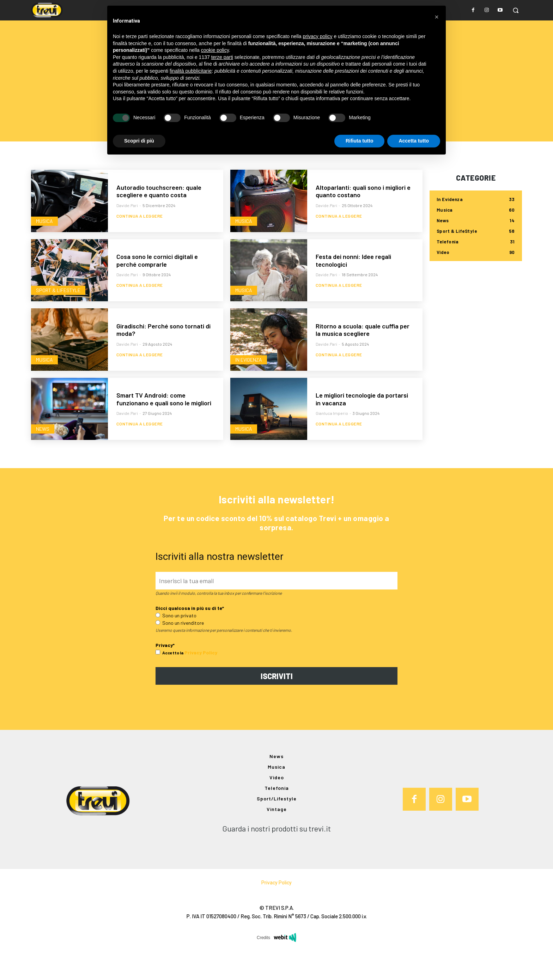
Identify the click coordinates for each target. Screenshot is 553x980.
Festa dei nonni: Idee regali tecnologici (353, 285)
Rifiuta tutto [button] (360, 141)
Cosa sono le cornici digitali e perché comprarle (157, 285)
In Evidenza (249, 383)
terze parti (222, 57)
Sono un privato (176, 645)
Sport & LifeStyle (59, 314)
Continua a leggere (140, 244)
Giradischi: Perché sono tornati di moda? (163, 354)
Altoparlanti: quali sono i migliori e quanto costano (363, 216)
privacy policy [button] (318, 36)
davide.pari (127, 230)
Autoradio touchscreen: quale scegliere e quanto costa (159, 216)
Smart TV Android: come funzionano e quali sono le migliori (164, 423)
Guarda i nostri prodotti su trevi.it (276, 858)
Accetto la (169, 682)
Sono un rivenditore (180, 652)
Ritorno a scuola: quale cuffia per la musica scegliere (363, 354)
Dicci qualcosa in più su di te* (190, 638)
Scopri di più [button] (139, 141)
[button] (516, 10)
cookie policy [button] (215, 50)
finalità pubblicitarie (191, 71)
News (43, 452)
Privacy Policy (201, 682)
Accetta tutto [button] (414, 141)
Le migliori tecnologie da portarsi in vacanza (362, 423)
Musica (45, 244)
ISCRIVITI (277, 706)
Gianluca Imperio (332, 438)
